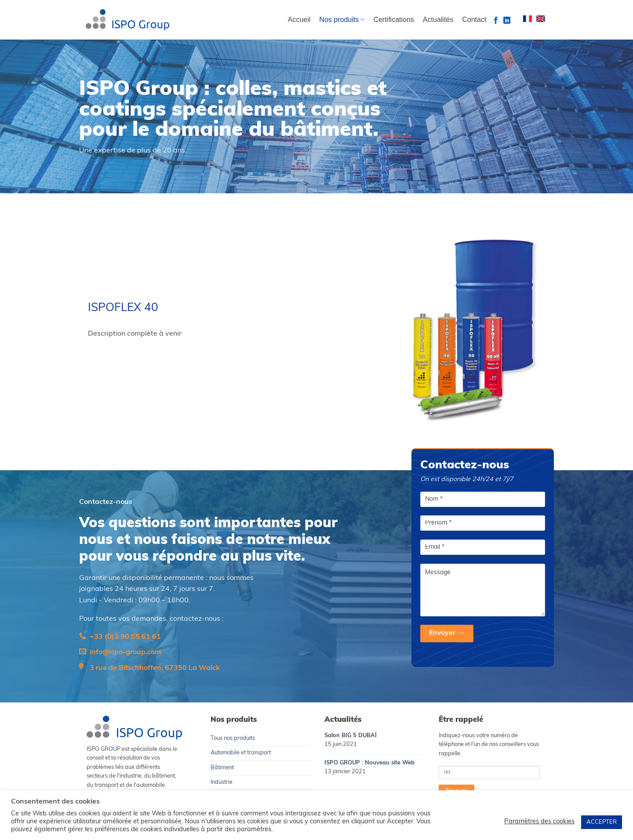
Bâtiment (222, 768)
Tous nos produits (233, 738)
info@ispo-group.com (125, 652)
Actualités (438, 20)
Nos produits (342, 20)
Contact (474, 20)
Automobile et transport (241, 753)
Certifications (393, 20)
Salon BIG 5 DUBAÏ (351, 736)
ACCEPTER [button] (602, 822)
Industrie (222, 782)
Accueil (299, 20)
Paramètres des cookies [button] (539, 822)
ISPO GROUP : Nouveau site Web (369, 763)
